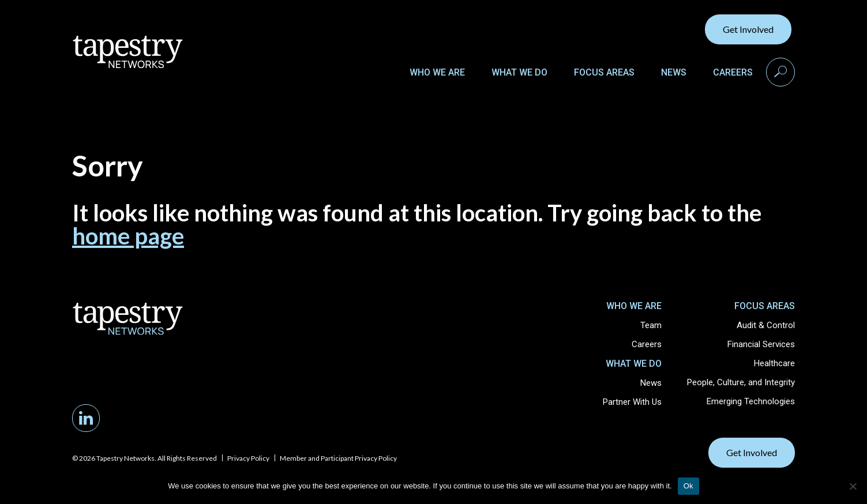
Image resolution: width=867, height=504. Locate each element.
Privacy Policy (248, 458)
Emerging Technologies (751, 401)
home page (128, 236)
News (674, 72)
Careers (733, 72)
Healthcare (774, 363)
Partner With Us (632, 402)
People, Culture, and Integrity (741, 382)
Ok (688, 486)
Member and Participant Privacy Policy (338, 458)
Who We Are (437, 72)
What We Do (519, 72)
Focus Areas (604, 72)
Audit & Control (766, 325)
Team (651, 325)
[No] (853, 486)
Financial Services (761, 344)
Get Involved (748, 29)
